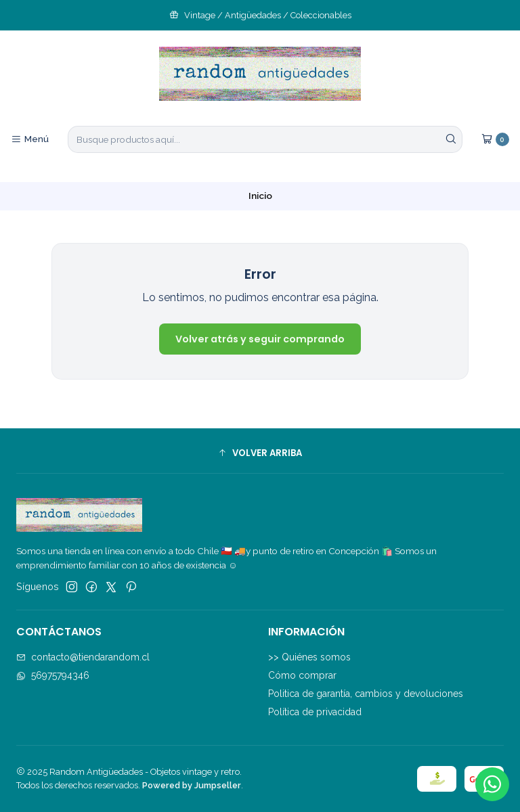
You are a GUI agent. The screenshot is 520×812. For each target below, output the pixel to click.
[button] (260, 453)
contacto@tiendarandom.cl (83, 657)
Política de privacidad (315, 712)
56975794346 (53, 675)
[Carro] (495, 139)
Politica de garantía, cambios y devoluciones (366, 694)
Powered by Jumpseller (192, 785)
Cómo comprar (302, 675)
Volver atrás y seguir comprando (260, 339)
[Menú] (30, 139)
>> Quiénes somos (309, 657)
